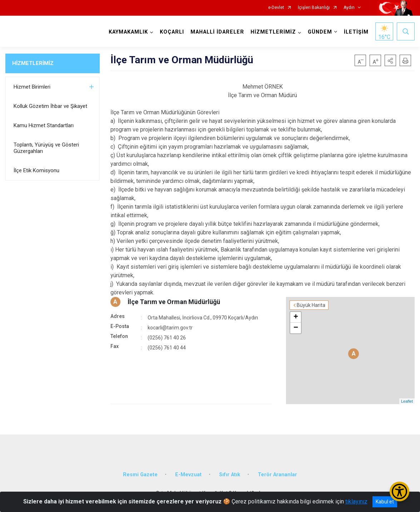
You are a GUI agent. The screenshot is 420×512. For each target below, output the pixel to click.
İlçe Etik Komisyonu (36, 170)
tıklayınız (356, 501)
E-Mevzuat (188, 475)
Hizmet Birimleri (32, 87)
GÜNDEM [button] (320, 32)
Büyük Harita (311, 305)
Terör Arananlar (277, 475)
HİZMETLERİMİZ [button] (273, 32)
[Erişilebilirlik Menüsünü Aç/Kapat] (399, 491)
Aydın (349, 8)
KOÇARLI (172, 32)
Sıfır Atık (230, 475)
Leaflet (407, 401)
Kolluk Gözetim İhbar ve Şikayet (50, 106)
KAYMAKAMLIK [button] (128, 32)
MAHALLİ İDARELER (217, 32)
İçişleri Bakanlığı (314, 8)
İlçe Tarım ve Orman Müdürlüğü (174, 302)
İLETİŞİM (356, 32)
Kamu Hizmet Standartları (44, 125)
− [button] (296, 328)
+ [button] (296, 317)
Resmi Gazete (140, 475)
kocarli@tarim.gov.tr (170, 328)
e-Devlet (276, 8)
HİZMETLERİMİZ (33, 63)
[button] (390, 60)
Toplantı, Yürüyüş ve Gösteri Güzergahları (46, 148)
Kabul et (385, 502)
